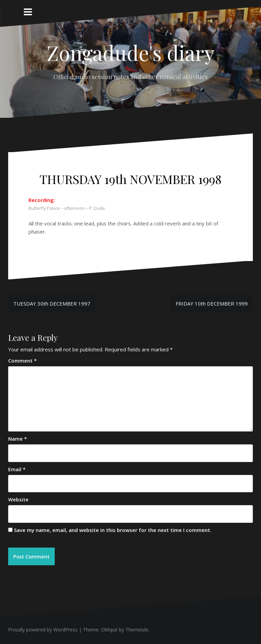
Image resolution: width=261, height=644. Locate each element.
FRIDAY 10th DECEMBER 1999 (212, 303)
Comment (22, 361)
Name (18, 439)
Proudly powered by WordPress (43, 630)
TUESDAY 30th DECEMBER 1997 (52, 303)
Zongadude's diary (131, 52)
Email (17, 469)
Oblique (109, 630)
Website (18, 499)
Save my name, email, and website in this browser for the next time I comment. (113, 530)
